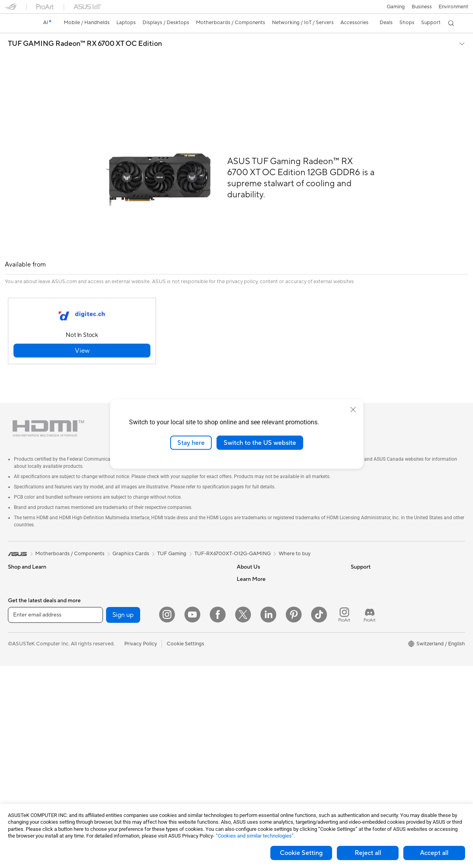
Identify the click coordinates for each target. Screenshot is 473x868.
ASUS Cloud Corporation (267, 632)
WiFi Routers (136, 656)
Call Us (245, 727)
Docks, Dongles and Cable (152, 787)
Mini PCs (18, 740)
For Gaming (22, 645)
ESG (356, 561)
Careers (246, 573)
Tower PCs (20, 704)
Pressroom (249, 608)
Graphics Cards (26, 776)
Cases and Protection (146, 763)
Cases (128, 561)
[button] (396, 7)
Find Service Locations (263, 691)
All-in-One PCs (25, 692)
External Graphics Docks (150, 632)
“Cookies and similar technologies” (255, 836)
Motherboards (25, 764)
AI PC (357, 596)
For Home (20, 597)
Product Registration (261, 703)
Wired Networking (142, 680)
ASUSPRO (363, 632)
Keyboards (134, 704)
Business (422, 7)
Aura (356, 691)
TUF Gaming (172, 535)
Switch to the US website (260, 443)
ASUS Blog (364, 668)
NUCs (15, 728)
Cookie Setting (301, 853)
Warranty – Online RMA (264, 668)
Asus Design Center (374, 620)
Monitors (19, 669)
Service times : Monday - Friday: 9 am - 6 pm (288, 739)
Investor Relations (258, 596)
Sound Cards (136, 596)
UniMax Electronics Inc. (264, 644)
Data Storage (137, 620)
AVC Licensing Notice (376, 656)
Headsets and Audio (144, 728)
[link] (18, 23)
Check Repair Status (261, 679)
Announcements (255, 584)
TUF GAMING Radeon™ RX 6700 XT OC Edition (85, 44)
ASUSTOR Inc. (254, 620)
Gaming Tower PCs (30, 716)
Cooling (130, 573)
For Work (19, 609)
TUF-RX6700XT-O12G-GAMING (233, 535)
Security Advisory (257, 751)
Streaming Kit (137, 739)
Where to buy (295, 535)
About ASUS (252, 561)
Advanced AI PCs (371, 608)
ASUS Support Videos (263, 762)
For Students (23, 633)
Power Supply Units (144, 584)
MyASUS (247, 774)
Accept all (434, 853)
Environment (453, 7)
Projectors (20, 681)
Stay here (191, 443)
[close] (353, 409)
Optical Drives (138, 608)
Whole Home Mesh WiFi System (159, 668)
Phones (17, 573)
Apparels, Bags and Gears (151, 751)
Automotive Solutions (376, 644)
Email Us (247, 715)
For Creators (23, 621)
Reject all (368, 853)
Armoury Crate (368, 679)
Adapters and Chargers (148, 775)
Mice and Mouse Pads (146, 716)
